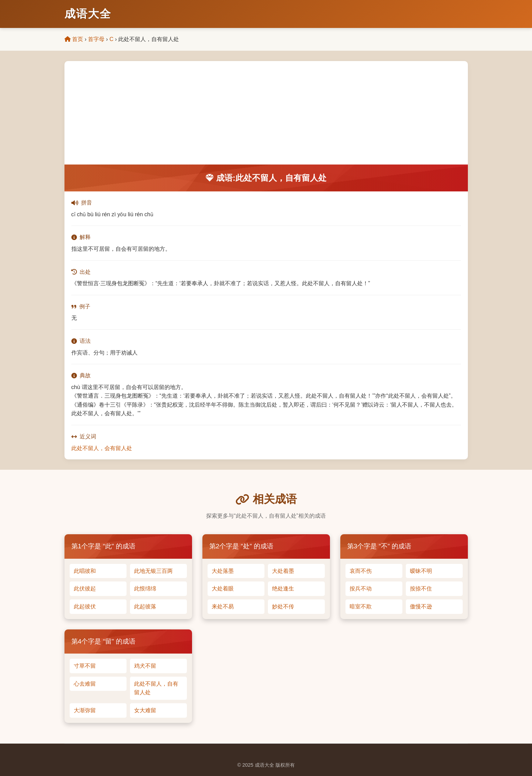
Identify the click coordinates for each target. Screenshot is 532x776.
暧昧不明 (421, 571)
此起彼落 (145, 606)
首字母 (96, 39)
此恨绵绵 (145, 589)
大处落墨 (223, 571)
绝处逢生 (283, 589)
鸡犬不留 (145, 666)
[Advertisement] (266, 113)
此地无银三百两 (153, 571)
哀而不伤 (361, 571)
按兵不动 (361, 589)
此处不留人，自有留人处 (156, 688)
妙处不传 (283, 606)
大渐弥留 (85, 710)
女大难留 (145, 710)
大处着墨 (283, 571)
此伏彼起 (85, 589)
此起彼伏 (85, 606)
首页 (74, 39)
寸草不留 (85, 666)
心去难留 (85, 684)
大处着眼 (223, 589)
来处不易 (223, 606)
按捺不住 (421, 589)
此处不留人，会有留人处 (102, 448)
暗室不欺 (361, 606)
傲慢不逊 (421, 606)
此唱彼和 (85, 571)
